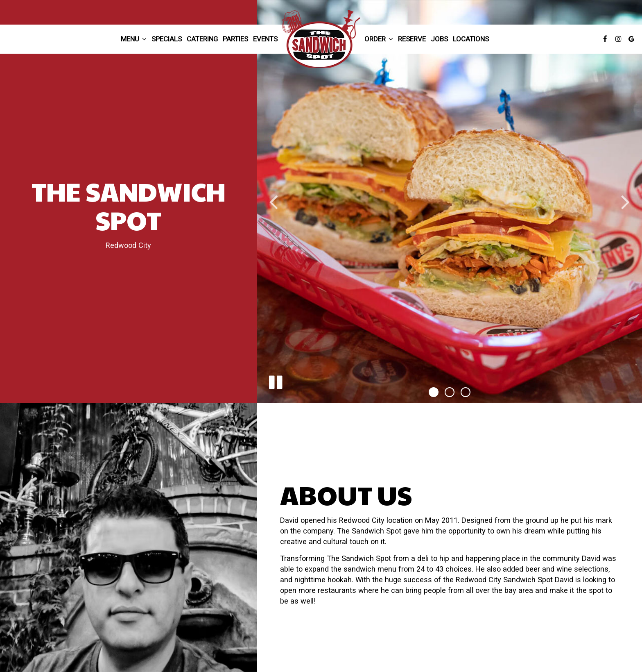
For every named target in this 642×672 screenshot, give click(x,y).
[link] (321, 39)
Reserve (412, 39)
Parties (235, 39)
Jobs (439, 39)
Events (265, 39)
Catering (202, 39)
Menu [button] (134, 39)
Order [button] (379, 39)
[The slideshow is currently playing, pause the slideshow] (275, 381)
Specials (167, 39)
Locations (471, 39)
